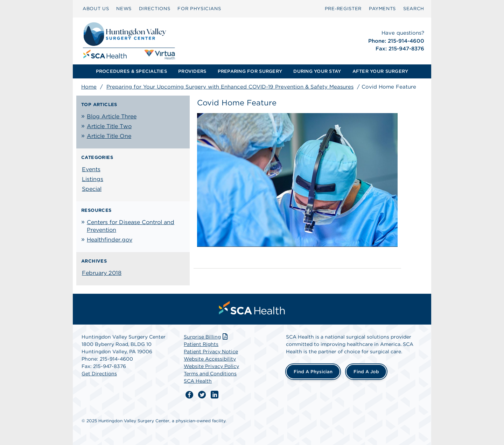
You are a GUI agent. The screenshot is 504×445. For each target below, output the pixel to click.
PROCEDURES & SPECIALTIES (131, 71)
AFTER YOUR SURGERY (380, 71)
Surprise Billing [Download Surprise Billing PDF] (206, 337)
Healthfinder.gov (110, 240)
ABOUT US (96, 9)
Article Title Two (109, 126)
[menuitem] (96, 9)
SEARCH (414, 9)
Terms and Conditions (210, 374)
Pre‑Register (343, 9)
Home (89, 87)
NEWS (124, 9)
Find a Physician (313, 372)
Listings (93, 179)
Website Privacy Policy (211, 366)
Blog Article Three (112, 116)
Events (91, 169)
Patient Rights (201, 344)
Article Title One (109, 136)
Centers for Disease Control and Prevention (131, 226)
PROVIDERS (192, 71)
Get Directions (99, 374)
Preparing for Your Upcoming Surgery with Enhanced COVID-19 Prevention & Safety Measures (230, 87)
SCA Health (198, 381)
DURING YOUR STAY (317, 71)
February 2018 (102, 273)
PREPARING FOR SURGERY (250, 71)
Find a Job (366, 372)
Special (92, 189)
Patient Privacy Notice (211, 352)
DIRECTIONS (155, 9)
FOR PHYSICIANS (199, 9)
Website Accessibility (210, 359)
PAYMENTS (382, 9)
